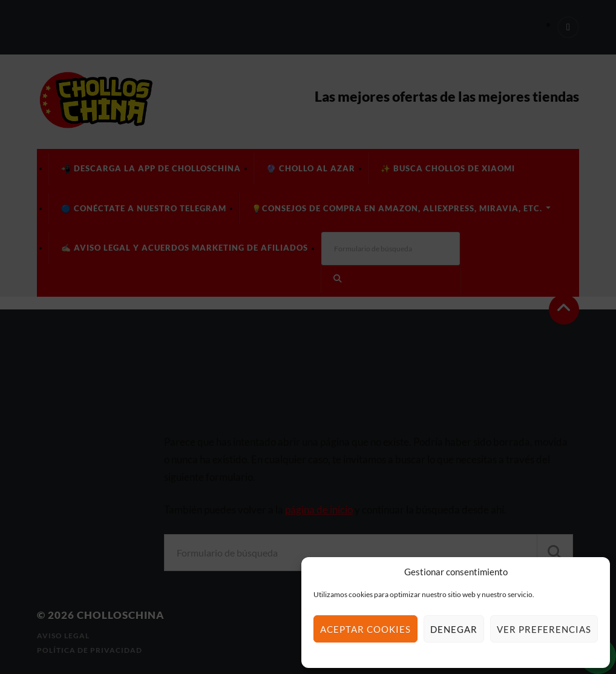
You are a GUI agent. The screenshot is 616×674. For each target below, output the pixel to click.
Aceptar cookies (365, 629)
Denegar (454, 629)
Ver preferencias (544, 629)
